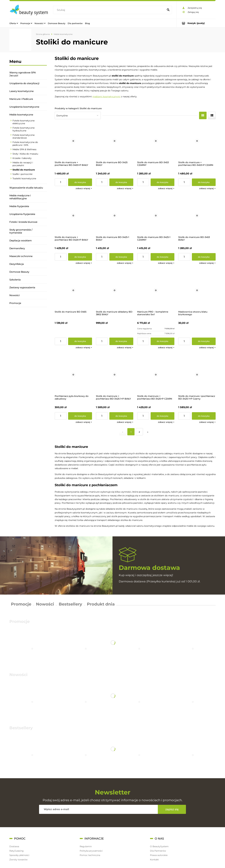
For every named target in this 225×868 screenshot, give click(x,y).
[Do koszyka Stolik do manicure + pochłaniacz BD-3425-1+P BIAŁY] (121, 416)
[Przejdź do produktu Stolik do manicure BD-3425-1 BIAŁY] (115, 216)
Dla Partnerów (158, 851)
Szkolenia (15, 280)
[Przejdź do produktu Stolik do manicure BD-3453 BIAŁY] (197, 216)
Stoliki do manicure (24, 170)
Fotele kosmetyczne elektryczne (24, 122)
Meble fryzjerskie (19, 206)
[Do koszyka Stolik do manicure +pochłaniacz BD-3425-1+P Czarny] (204, 416)
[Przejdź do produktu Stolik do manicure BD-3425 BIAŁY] (115, 141)
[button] (84, 188)
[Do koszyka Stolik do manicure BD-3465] (80, 341)
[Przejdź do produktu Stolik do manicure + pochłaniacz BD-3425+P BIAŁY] (73, 216)
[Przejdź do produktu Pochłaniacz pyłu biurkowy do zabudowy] (73, 375)
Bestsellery (70, 604)
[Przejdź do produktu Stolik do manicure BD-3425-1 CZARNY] (156, 216)
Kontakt (154, 860)
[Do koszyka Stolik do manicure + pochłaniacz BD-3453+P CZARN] (204, 182)
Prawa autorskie (159, 855)
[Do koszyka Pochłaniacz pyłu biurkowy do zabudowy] (80, 416)
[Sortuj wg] (78, 115)
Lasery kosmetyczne (21, 91)
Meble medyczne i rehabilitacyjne (20, 197)
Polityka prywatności (91, 851)
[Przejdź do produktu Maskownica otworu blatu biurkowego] (197, 290)
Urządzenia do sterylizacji (24, 83)
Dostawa (14, 846)
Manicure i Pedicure (21, 99)
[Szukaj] (168, 10)
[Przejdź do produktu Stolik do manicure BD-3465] (73, 290)
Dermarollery (17, 248)
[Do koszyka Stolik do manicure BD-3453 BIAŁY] (204, 257)
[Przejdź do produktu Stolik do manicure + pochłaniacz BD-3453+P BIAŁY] (73, 141)
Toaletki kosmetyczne (24, 178)
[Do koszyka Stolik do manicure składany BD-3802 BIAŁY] (121, 341)
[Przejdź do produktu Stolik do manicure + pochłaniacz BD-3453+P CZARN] (197, 141)
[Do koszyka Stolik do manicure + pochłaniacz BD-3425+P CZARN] (163, 416)
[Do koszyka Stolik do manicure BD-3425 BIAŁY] (121, 182)
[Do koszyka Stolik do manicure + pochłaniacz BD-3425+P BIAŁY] (80, 257)
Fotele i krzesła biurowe (23, 222)
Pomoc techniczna (90, 855)
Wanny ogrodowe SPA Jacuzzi (23, 74)
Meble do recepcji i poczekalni (23, 164)
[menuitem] (14, 23)
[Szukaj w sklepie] (110, 10)
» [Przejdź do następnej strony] (148, 432)
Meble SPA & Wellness (24, 149)
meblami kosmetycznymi (106, 97)
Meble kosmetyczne (21, 115)
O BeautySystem (159, 846)
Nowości (15, 295)
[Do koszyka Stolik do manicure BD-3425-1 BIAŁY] (121, 257)
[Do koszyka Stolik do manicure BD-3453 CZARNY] (163, 182)
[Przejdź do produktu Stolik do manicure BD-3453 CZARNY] (156, 141)
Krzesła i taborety (22, 158)
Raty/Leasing (16, 851)
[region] (28, 351)
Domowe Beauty (19, 272)
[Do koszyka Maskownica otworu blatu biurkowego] (204, 341)
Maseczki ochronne (21, 256)
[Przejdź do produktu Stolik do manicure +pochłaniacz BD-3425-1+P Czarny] (197, 375)
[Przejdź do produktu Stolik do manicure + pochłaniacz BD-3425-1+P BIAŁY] (115, 375)
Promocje (15, 303)
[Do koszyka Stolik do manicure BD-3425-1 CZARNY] (163, 257)
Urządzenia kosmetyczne (24, 107)
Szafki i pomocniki (22, 174)
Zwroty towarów (18, 860)
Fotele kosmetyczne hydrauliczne (24, 129)
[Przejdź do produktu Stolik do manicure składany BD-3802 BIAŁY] (115, 290)
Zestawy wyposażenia (22, 287)
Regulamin (86, 846)
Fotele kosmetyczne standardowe (24, 136)
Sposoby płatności (19, 855)
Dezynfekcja (17, 264)
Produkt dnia (101, 604)
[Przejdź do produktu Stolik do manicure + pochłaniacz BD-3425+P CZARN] (156, 375)
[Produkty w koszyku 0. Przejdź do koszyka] (196, 23)
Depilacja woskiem (21, 241)
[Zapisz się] (172, 809)
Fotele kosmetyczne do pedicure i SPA (25, 144)
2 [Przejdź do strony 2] (139, 432)
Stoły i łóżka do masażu (25, 154)
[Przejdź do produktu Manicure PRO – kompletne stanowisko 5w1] (156, 290)
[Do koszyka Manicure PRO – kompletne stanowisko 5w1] (163, 341)
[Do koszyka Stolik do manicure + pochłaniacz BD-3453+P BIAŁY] (80, 182)
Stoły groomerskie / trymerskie (21, 231)
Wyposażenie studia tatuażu (26, 188)
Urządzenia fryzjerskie (22, 214)
